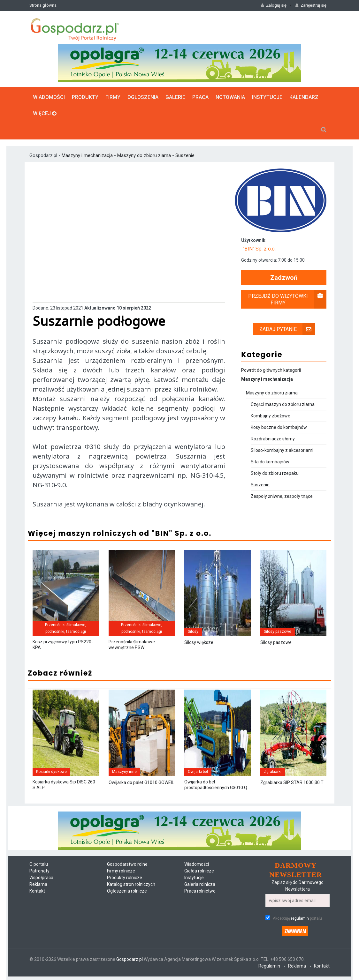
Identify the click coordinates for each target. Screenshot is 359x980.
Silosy (193, 632)
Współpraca (41, 878)
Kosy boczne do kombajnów (279, 427)
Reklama (38, 885)
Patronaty (39, 871)
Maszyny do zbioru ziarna (144, 155)
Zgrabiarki (273, 772)
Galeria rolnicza (200, 885)
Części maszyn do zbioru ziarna (283, 404)
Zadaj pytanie (287, 329)
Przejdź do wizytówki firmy (287, 299)
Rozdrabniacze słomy (273, 439)
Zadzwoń (284, 278)
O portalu (39, 864)
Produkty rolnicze (125, 878)
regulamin (300, 919)
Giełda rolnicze (199, 871)
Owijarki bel (198, 772)
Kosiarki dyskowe (51, 772)
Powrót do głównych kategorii (271, 370)
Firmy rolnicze (121, 871)
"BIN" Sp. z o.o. (259, 249)
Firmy (113, 97)
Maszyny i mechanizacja (88, 155)
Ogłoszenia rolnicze (127, 891)
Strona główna (43, 5)
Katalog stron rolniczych (131, 885)
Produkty (85, 97)
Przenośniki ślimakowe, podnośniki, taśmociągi (66, 628)
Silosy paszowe (278, 632)
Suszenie (185, 155)
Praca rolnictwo (200, 891)
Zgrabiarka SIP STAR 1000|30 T (292, 783)
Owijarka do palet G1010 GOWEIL (141, 783)
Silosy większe (199, 642)
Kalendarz (304, 97)
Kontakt (37, 891)
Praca (200, 97)
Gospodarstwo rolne (127, 864)
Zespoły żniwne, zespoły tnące (282, 496)
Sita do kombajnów (270, 462)
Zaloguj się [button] (274, 5)
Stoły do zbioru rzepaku (275, 473)
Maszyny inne (124, 772)
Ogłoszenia (143, 97)
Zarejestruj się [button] (311, 5)
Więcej (45, 113)
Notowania (230, 97)
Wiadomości (49, 97)
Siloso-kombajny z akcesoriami (282, 450)
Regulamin (269, 966)
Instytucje (267, 97)
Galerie (175, 97)
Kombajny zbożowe (271, 416)
